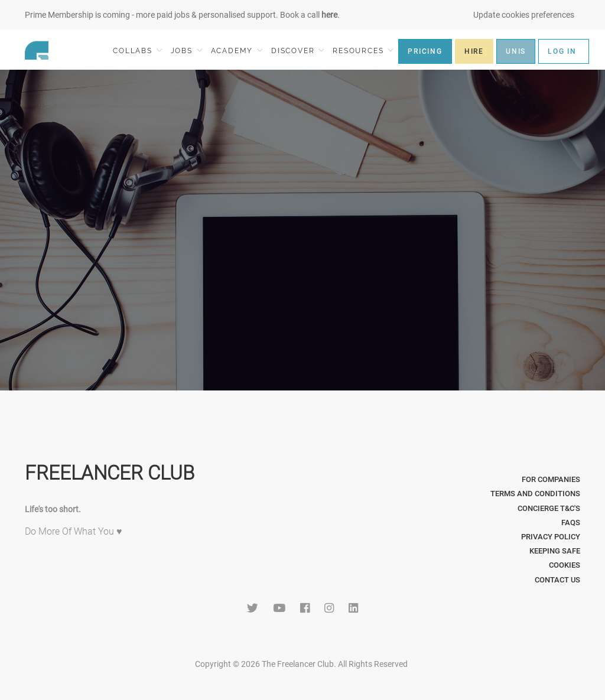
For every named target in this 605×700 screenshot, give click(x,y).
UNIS (516, 51)
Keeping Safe (555, 551)
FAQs (571, 522)
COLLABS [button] (137, 51)
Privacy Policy (551, 537)
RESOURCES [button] (363, 51)
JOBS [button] (187, 51)
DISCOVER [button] (298, 51)
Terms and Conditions (535, 494)
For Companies (551, 479)
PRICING (425, 51)
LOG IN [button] (562, 51)
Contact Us (557, 580)
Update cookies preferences (524, 15)
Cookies (565, 565)
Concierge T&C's (549, 508)
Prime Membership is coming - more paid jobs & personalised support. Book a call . (182, 15)
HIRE (474, 51)
